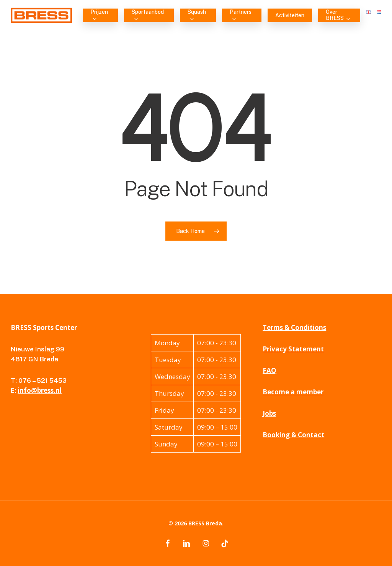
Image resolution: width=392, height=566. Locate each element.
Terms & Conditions (294, 327)
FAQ (269, 370)
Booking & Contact (293, 435)
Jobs (269, 413)
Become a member (293, 392)
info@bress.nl (40, 390)
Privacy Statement (293, 349)
